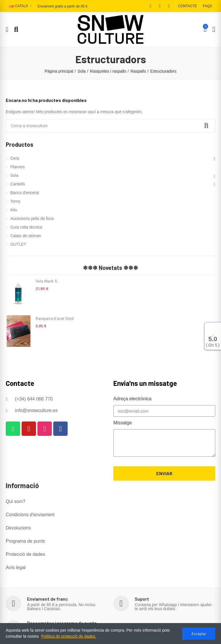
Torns (15, 201)
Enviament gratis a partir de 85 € (62, 6)
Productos (20, 144)
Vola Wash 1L (47, 281)
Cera (15, 158)
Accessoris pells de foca (32, 218)
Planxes (18, 167)
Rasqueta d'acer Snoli (55, 318)
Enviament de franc (47, 599)
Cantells (18, 184)
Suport (142, 599)
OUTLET (18, 244)
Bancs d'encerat (25, 193)
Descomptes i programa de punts (62, 623)
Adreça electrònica (133, 399)
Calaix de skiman (26, 236)
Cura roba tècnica (26, 227)
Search (206, 126)
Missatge (123, 423)
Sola (14, 175)
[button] (187, 6)
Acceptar (199, 634)
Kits (14, 210)
